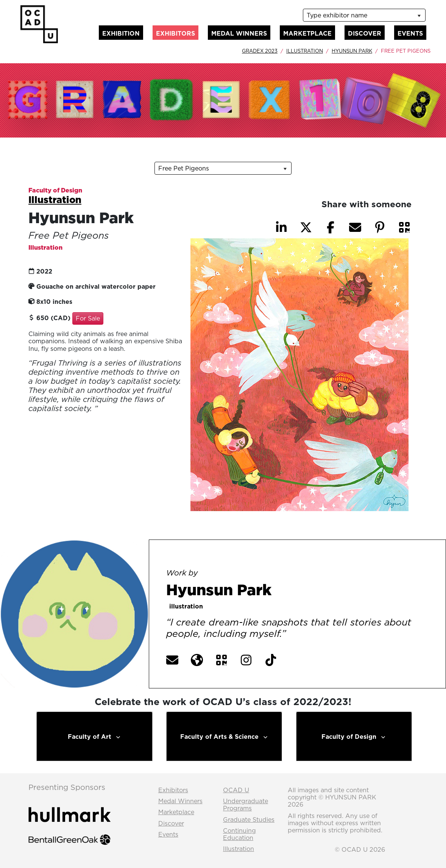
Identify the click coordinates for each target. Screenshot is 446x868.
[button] (404, 227)
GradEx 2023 (260, 51)
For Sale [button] (88, 318)
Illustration (305, 51)
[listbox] (364, 15)
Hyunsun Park (352, 51)
